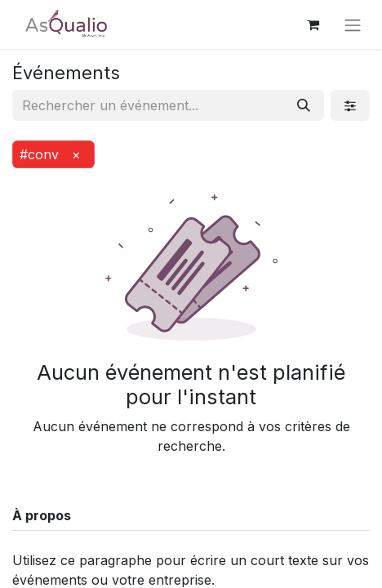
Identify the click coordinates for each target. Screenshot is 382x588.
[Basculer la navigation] (353, 24)
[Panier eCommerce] (313, 24)
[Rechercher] (304, 105)
